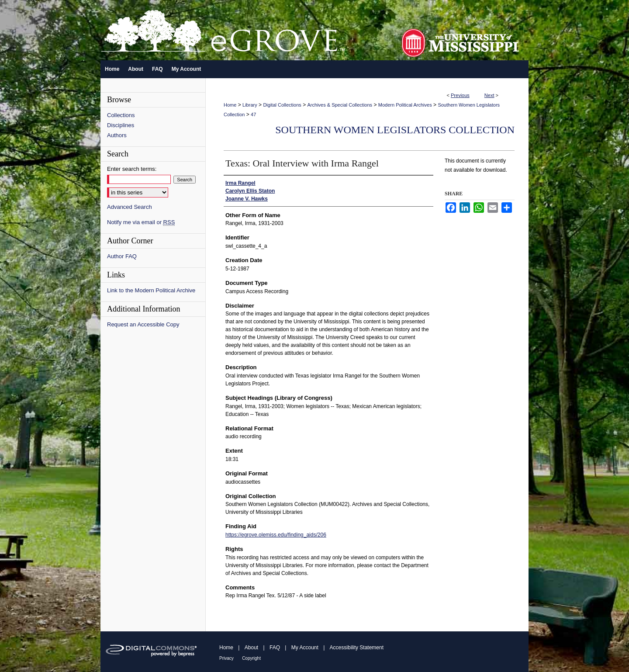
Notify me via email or (141, 222)
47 (253, 114)
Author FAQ (122, 256)
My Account (305, 648)
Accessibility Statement (357, 648)
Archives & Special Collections (340, 105)
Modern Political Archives (405, 105)
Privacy (226, 658)
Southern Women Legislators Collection (395, 130)
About (251, 648)
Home (230, 105)
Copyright (251, 658)
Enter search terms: (132, 169)
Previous (460, 95)
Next (489, 95)
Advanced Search (130, 207)
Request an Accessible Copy (143, 324)
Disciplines (121, 125)
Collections (121, 115)
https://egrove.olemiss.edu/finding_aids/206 (276, 535)
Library (250, 105)
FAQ (275, 648)
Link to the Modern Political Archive (151, 290)
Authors (117, 135)
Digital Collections (282, 105)
